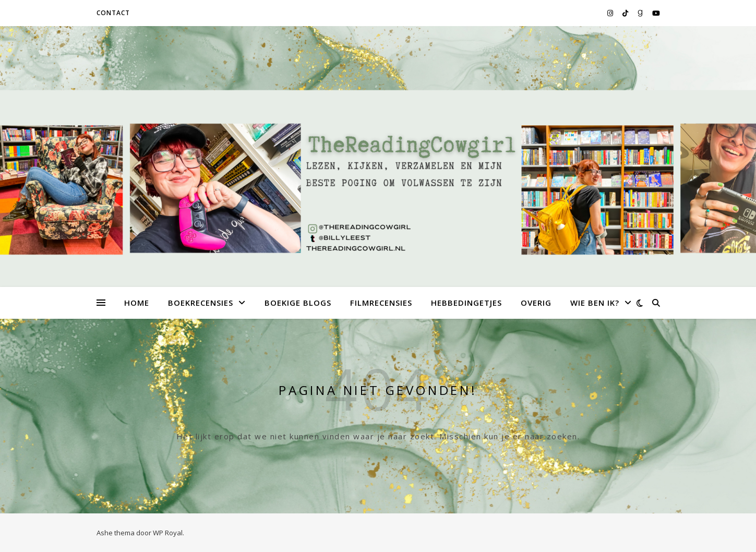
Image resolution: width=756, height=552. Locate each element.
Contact (113, 13)
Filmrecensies (381, 303)
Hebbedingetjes (466, 303)
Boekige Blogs (298, 303)
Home (137, 303)
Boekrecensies (201, 303)
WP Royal (168, 533)
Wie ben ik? (595, 303)
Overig (536, 303)
